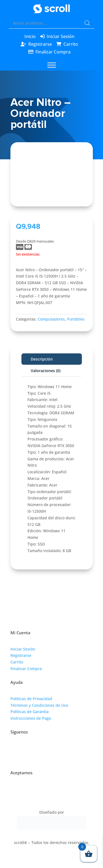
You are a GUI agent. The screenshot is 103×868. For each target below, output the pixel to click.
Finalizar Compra (53, 52)
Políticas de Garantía (30, 712)
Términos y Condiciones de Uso (39, 705)
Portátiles (76, 319)
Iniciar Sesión (61, 36)
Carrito (71, 44)
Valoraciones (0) (46, 371)
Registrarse (40, 44)
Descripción (42, 359)
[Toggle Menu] (52, 65)
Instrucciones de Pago (31, 718)
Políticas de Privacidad (31, 699)
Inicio (30, 36)
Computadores (51, 319)
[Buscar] (87, 23)
